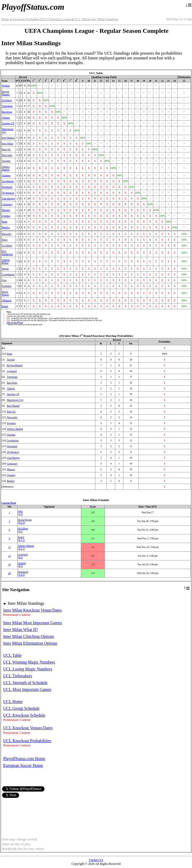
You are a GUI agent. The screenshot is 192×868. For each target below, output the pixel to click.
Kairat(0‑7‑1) (21, 539)
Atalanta (6, 175)
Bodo (5, 222)
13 (9, 556)
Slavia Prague (5, 293)
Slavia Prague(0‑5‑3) (25, 521)
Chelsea (6, 118)
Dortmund (7, 187)
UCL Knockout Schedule (24, 715)
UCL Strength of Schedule (25, 683)
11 (9, 547)
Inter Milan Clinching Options (29, 636)
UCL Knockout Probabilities (27, 741)
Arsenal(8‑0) (22, 565)
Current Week (9, 503)
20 (9, 573)
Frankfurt (7, 286)
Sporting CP (8, 123)
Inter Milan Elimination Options (30, 643)
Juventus (6, 161)
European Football (23, 19)
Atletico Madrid (6, 168)
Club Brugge (8, 198)
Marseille (7, 234)
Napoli (5, 269)
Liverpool (7, 100)
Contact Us (96, 860)
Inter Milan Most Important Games (33, 623)
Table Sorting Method (15, 323)
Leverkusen (8, 181)
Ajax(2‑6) (20, 513)
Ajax (4, 280)
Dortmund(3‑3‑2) (23, 573)
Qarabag (6, 216)
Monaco (6, 210)
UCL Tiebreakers (18, 676)
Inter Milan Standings (103, 19)
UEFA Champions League (54, 19)
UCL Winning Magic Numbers (29, 662)
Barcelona (7, 112)
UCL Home (13, 702)
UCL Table (80, 19)
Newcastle (7, 155)
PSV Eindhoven (7, 253)
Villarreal (7, 300)
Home (5, 19)
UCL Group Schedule (21, 708)
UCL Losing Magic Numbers (28, 669)
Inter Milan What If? (21, 630)
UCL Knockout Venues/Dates (28, 728)
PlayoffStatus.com (33, 7)
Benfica (6, 227)
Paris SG (6, 149)
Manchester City (15, 400)
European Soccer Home (23, 765)
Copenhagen (8, 274)
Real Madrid (8, 138)
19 (9, 564)
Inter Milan (7, 144)
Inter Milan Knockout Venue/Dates (32, 610)
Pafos (5, 240)
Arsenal (6, 86)
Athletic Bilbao (6, 261)
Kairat (5, 306)
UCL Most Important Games (27, 689)
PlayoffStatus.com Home (24, 759)
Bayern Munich (6, 93)
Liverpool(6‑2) (23, 556)
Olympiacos (8, 193)
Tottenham (7, 106)
